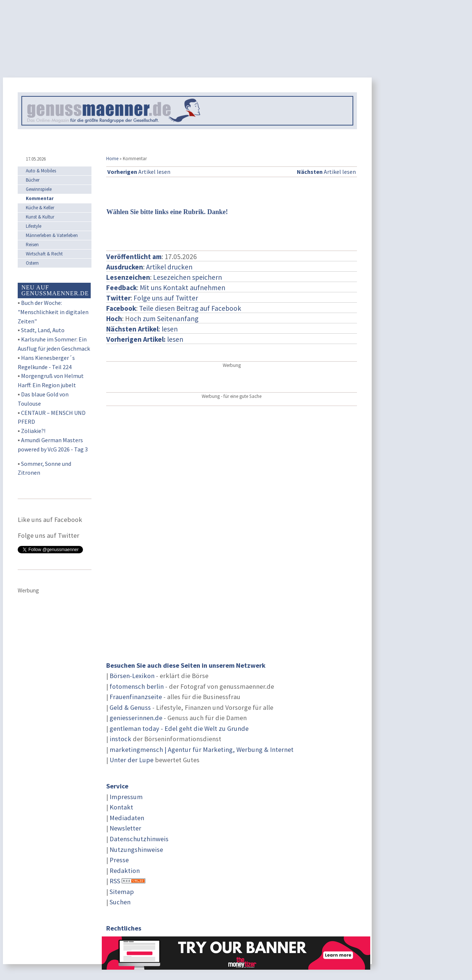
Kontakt (121, 807)
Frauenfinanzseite (136, 697)
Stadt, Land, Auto (43, 330)
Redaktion (125, 871)
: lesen (142, 329)
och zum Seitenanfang (164, 319)
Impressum (126, 797)
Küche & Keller (40, 208)
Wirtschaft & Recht (44, 254)
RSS (115, 881)
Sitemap (122, 892)
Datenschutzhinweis (139, 839)
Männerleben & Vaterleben (52, 235)
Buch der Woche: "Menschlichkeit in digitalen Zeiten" (53, 312)
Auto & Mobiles (41, 171)
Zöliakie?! (33, 431)
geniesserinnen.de (136, 718)
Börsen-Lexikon (132, 676)
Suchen (120, 902)
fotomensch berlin (137, 686)
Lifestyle (34, 226)
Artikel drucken (169, 267)
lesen (145, 339)
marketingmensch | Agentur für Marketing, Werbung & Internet (202, 749)
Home (112, 159)
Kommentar (40, 198)
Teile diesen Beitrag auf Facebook (190, 308)
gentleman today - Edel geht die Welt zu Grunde (179, 728)
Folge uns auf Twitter (166, 298)
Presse (119, 860)
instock (120, 739)
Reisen (32, 245)
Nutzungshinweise (136, 850)
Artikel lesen (139, 172)
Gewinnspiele (39, 189)
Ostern (32, 263)
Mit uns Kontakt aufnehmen (183, 288)
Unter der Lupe (131, 760)
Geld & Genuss (130, 707)
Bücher (33, 180)
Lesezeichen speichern (188, 277)
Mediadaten (127, 818)
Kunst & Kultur (40, 217)
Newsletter (125, 828)
